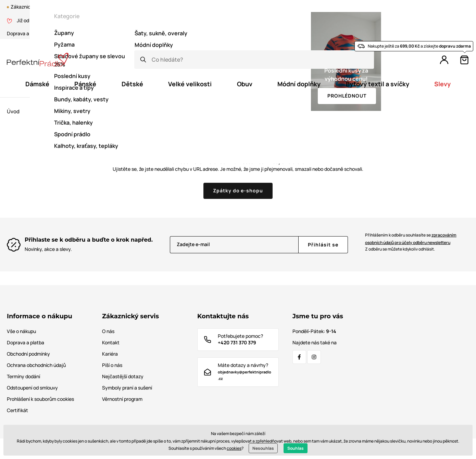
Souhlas (296, 448)
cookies (234, 448)
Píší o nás (112, 365)
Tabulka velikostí (151, 33)
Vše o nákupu (21, 331)
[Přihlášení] (444, 60)
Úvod (13, 111)
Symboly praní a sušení (127, 388)
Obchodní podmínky (28, 354)
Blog (278, 20)
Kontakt (115, 33)
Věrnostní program (327, 20)
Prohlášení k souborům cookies (40, 399)
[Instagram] (314, 357)
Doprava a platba (26, 33)
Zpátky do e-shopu (238, 190)
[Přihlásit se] (323, 245)
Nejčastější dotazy (123, 376)
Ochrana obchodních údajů (36, 365)
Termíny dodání (23, 376)
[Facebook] (299, 357)
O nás (60, 33)
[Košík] (464, 60)
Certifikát (86, 33)
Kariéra (110, 354)
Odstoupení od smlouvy (32, 388)
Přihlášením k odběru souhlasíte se (411, 239)
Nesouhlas (263, 448)
